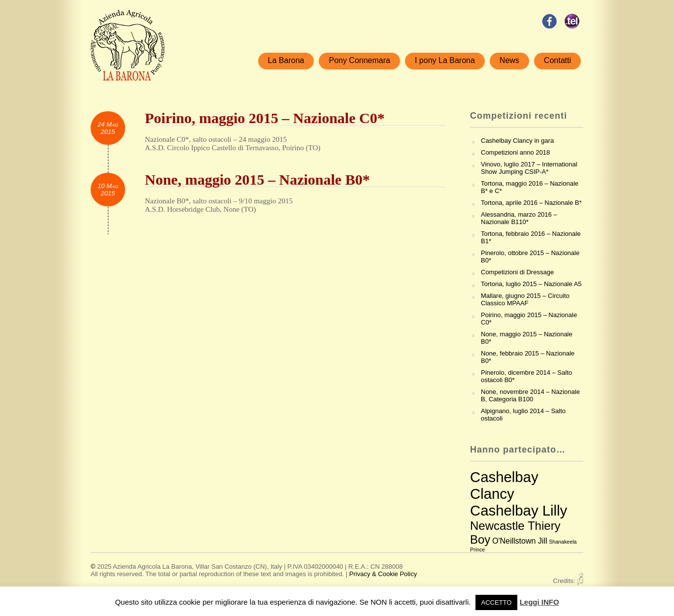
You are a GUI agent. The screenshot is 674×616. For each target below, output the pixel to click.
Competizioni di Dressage (517, 272)
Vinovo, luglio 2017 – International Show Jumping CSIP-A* (529, 168)
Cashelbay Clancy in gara (517, 141)
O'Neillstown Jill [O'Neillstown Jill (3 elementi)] (520, 541)
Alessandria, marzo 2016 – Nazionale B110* (519, 218)
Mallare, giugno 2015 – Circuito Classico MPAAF (525, 299)
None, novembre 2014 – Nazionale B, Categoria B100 (530, 395)
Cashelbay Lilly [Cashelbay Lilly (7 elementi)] (519, 510)
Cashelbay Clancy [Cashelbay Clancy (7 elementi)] (504, 485)
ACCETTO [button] (497, 602)
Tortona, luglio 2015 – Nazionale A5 (531, 284)
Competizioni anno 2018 (515, 152)
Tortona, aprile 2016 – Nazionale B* (531, 203)
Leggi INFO (539, 602)
